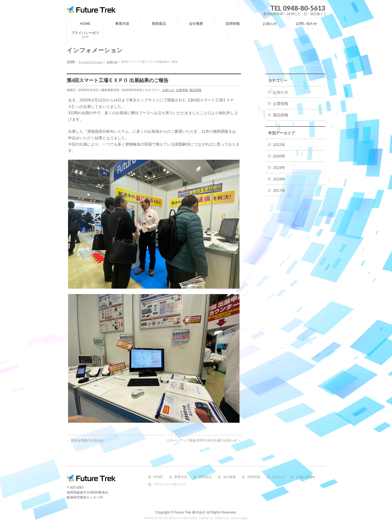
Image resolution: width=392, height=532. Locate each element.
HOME (158, 477)
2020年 (279, 156)
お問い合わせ (306, 477)
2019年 (279, 168)
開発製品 (205, 477)
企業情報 (182, 90)
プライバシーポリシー (170, 484)
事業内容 (181, 477)
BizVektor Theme (196, 518)
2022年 (279, 145)
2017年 (279, 191)
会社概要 (229, 477)
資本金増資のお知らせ (85, 440)
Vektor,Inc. (222, 518)
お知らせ (168, 90)
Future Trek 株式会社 (190, 512)
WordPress (171, 518)
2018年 (279, 179)
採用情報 (254, 477)
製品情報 (195, 90)
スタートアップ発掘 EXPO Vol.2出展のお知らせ (204, 440)
